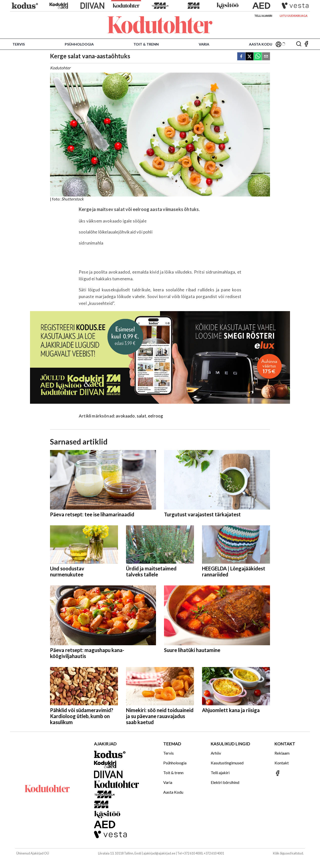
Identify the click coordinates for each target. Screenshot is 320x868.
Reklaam (282, 753)
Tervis (19, 44)
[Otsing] (299, 44)
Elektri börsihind (225, 782)
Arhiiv (216, 753)
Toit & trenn (146, 44)
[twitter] (249, 57)
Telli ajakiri (263, 16)
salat (141, 416)
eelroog (155, 416)
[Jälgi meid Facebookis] (306, 44)
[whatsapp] (258, 57)
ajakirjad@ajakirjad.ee (159, 853)
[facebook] (241, 57)
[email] (266, 57)
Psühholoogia (79, 44)
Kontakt (282, 763)
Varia (204, 44)
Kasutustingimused (227, 763)
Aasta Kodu (261, 44)
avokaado (125, 416)
